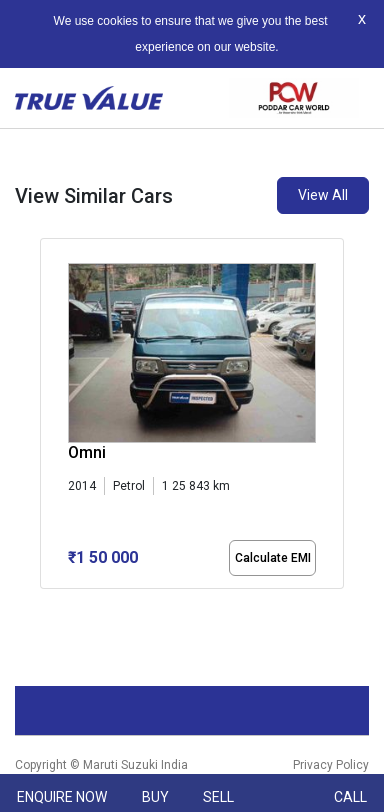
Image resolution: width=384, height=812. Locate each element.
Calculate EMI (273, 558)
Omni (87, 452)
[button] (46, 606)
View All (323, 195)
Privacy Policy (331, 765)
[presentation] (50, 418)
